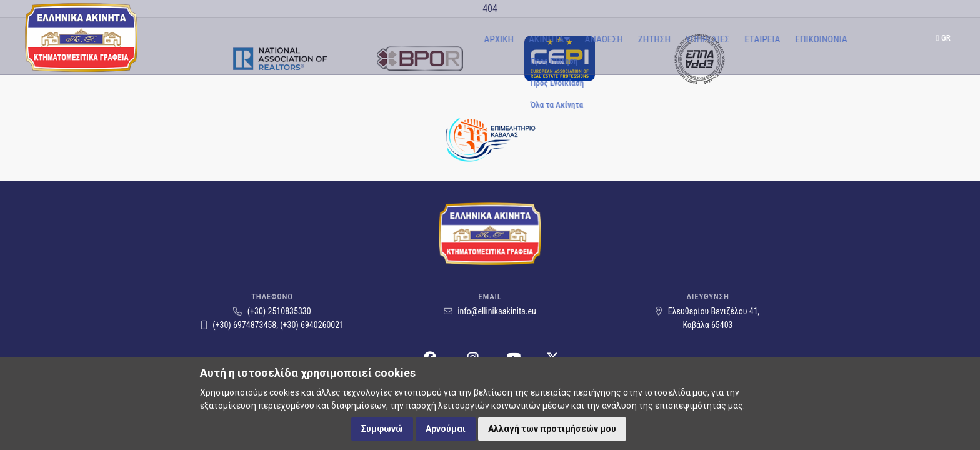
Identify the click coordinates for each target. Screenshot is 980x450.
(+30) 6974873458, (240, 325)
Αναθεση (428, 39)
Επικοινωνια (646, 39)
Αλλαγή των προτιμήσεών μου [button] (552, 429)
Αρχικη (322, 39)
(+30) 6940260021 (312, 325)
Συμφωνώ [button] (382, 429)
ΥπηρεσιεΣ (532, 39)
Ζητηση (479, 39)
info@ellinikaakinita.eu (490, 311)
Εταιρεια (587, 39)
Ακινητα (374, 39)
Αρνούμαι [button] (446, 429)
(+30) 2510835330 (272, 311)
